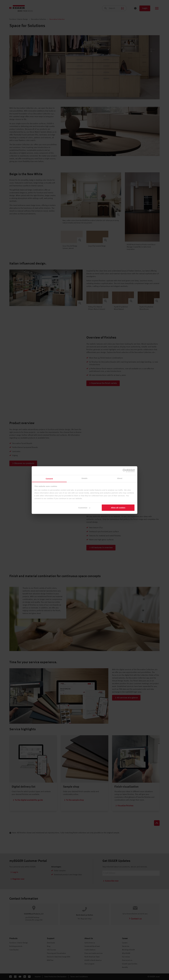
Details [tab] (84, 478)
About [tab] (120, 478)
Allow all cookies (118, 508)
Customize (84, 508)
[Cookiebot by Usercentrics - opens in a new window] (124, 471)
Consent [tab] (49, 479)
